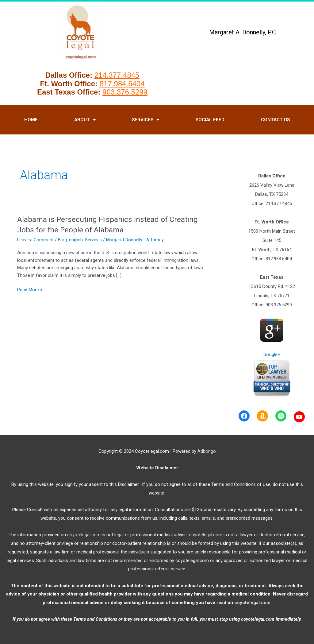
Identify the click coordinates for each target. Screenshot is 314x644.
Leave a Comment (36, 240)
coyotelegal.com (84, 535)
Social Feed (210, 120)
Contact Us (275, 120)
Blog (63, 240)
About (85, 120)
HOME (31, 120)
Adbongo (207, 451)
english (77, 240)
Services (146, 120)
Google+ (272, 355)
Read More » (30, 290)
